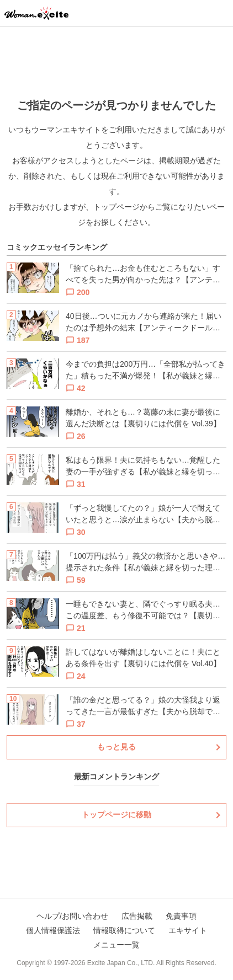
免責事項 (181, 916)
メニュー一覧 (116, 945)
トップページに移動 (116, 815)
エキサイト (188, 930)
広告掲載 (137, 916)
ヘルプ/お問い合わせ (72, 916)
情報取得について (124, 930)
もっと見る (116, 747)
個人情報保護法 (53, 930)
